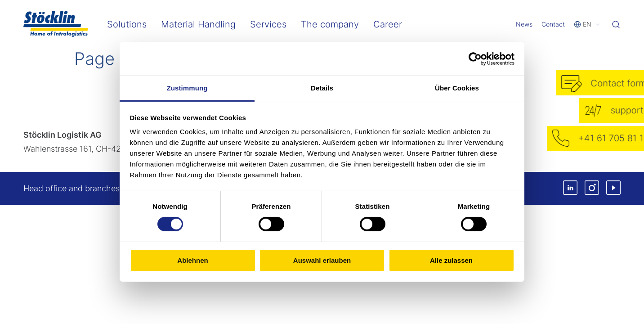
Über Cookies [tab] (457, 88)
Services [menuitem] (268, 24)
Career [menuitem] (388, 24)
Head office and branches (72, 188)
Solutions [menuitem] (127, 24)
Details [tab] (322, 88)
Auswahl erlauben (322, 260)
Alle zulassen (451, 260)
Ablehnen (192, 260)
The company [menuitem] (330, 24)
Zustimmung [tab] (187, 88)
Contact (553, 24)
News (524, 24)
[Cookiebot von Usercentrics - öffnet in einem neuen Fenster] (475, 58)
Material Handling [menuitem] (198, 24)
